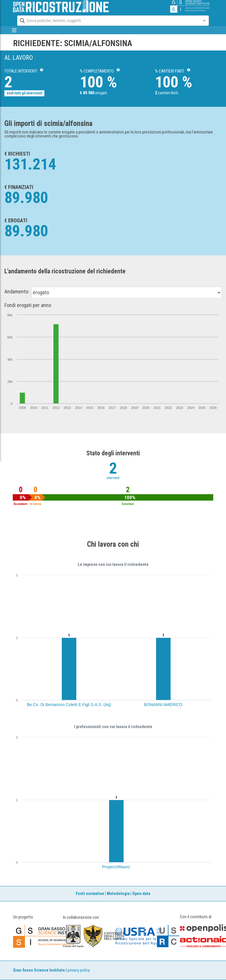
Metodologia (118, 894)
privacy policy (79, 970)
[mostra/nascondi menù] (14, 30)
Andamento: (17, 292)
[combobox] (108, 21)
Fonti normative (90, 894)
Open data (141, 894)
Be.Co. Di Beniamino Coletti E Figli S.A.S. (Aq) (69, 705)
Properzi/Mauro (116, 867)
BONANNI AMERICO (163, 705)
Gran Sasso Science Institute (39, 970)
